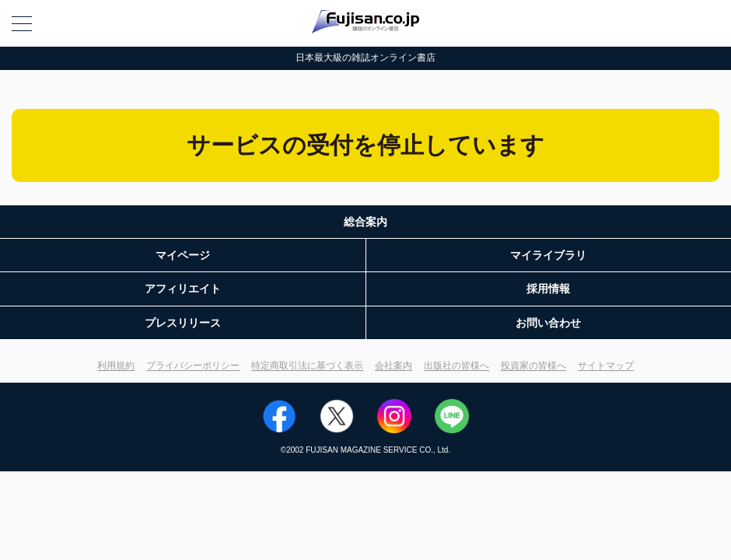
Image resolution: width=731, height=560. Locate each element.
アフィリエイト (183, 289)
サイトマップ (606, 366)
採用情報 (548, 289)
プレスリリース (183, 323)
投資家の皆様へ (533, 366)
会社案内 (393, 366)
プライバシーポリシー (193, 366)
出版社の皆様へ (456, 366)
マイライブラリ (548, 255)
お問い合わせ (548, 323)
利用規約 (116, 366)
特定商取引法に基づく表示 (307, 366)
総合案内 (365, 222)
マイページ (183, 255)
